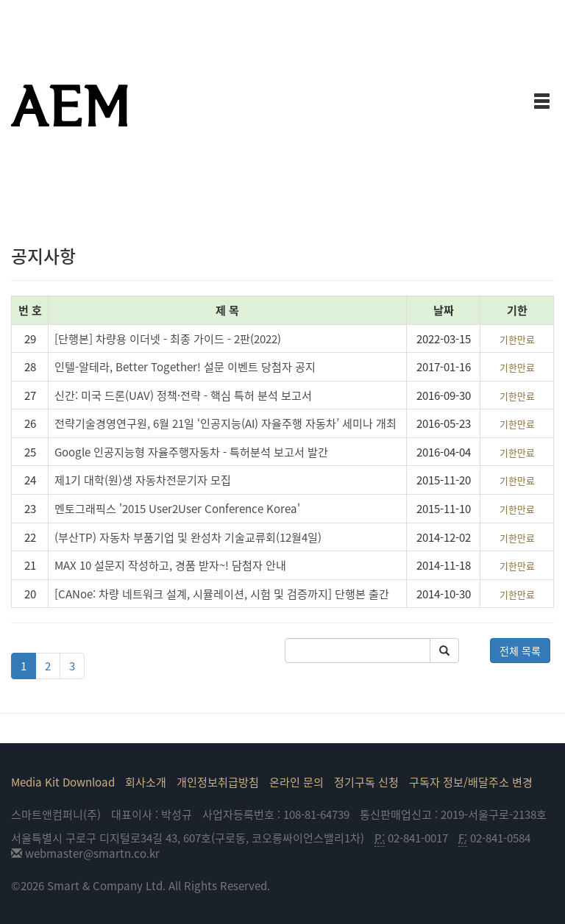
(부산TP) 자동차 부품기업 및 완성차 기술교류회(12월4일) (188, 537)
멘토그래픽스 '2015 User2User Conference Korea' (177, 508)
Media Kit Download (63, 782)
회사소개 (146, 782)
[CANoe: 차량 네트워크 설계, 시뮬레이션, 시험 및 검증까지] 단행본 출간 (222, 594)
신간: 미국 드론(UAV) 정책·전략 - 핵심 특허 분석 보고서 (183, 395)
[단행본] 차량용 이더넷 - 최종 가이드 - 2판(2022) (168, 339)
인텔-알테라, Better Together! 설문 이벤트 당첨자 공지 (185, 366)
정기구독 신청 (366, 782)
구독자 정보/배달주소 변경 (471, 782)
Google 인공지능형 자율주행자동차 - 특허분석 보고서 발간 (191, 452)
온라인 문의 (296, 782)
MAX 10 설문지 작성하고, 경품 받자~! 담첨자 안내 (170, 565)
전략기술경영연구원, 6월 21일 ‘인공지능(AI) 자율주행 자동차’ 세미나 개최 (225, 423)
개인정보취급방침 (218, 782)
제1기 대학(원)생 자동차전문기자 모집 (143, 480)
